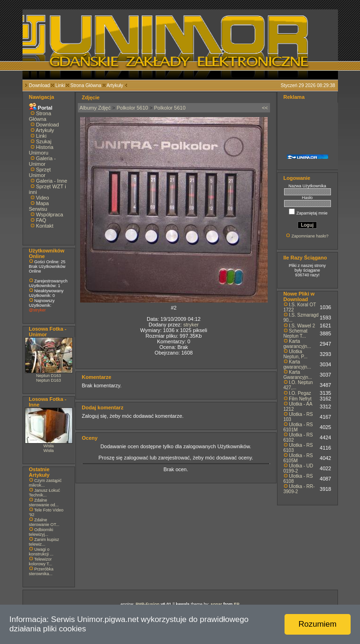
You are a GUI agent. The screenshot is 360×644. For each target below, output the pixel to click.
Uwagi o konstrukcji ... (41, 552)
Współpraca (50, 215)
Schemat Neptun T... (296, 333)
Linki (60, 85)
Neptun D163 (49, 376)
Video (43, 198)
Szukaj (44, 141)
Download (39, 85)
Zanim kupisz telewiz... (44, 542)
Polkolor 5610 (132, 108)
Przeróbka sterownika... (41, 571)
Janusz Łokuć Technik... (45, 493)
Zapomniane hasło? (310, 236)
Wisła (49, 446)
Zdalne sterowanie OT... (44, 522)
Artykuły (115, 85)
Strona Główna (86, 85)
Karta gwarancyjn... (297, 344)
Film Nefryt (300, 399)
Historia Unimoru (41, 150)
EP (237, 604)
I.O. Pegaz (300, 393)
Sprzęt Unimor (40, 172)
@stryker (37, 310)
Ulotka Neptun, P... (296, 354)
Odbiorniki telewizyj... (41, 532)
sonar (216, 604)
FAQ (41, 220)
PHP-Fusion (147, 604)
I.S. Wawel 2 (302, 326)
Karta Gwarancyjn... (298, 375)
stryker (191, 325)
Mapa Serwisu (39, 206)
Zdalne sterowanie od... (44, 503)
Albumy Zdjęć (95, 108)
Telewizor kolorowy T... (41, 562)
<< (265, 108)
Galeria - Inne (52, 181)
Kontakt (45, 226)
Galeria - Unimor (42, 161)
